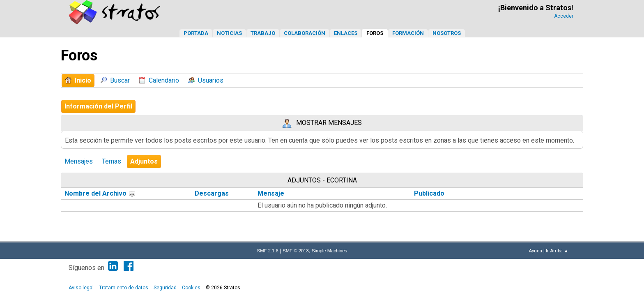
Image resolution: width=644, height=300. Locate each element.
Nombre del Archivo (100, 193)
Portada (196, 33)
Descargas (212, 193)
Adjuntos (144, 161)
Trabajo (263, 33)
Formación (408, 33)
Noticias (229, 33)
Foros (375, 33)
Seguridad (165, 288)
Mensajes (79, 161)
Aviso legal (81, 288)
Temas (112, 161)
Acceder (564, 16)
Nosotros (447, 33)
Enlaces (346, 33)
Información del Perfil (98, 106)
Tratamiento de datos (124, 288)
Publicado (429, 193)
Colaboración (305, 33)
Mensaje (271, 193)
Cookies (191, 288)
